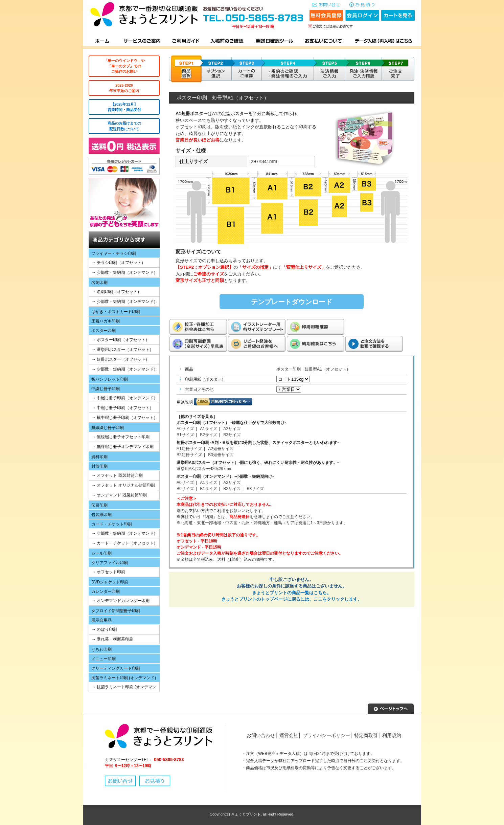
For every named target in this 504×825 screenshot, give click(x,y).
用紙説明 (185, 402)
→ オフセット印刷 (108, 572)
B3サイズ (232, 435)
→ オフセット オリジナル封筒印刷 (123, 485)
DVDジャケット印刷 (110, 582)
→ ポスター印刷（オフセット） (121, 340)
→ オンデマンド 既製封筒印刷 (119, 495)
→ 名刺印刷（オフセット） (117, 292)
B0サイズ (185, 489)
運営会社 (289, 735)
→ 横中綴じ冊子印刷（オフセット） (125, 418)
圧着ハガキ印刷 (106, 321)
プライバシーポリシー (326, 735)
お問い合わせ (261, 735)
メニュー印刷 (104, 659)
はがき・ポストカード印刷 (116, 312)
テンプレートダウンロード (292, 302)
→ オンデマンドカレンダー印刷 (121, 601)
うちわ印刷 (101, 649)
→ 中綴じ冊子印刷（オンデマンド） (125, 398)
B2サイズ (209, 435)
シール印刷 (101, 553)
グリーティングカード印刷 (116, 668)
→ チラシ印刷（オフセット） (119, 263)
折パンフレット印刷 (110, 379)
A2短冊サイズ (221, 449)
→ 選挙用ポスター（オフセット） (123, 350)
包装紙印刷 (101, 515)
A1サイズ (209, 429)
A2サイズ (232, 429)
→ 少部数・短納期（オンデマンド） (125, 272)
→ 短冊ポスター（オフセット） (121, 359)
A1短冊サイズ (189, 449)
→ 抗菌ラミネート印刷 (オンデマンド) (123, 688)
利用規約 (392, 735)
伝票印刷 (99, 505)
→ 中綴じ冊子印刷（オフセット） (123, 408)
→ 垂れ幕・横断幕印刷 (112, 639)
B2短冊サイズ (189, 455)
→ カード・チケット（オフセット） (125, 543)
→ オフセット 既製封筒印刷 (117, 475)
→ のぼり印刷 (104, 629)
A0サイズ (185, 429)
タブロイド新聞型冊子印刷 (116, 611)
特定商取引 (366, 735)
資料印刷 (99, 457)
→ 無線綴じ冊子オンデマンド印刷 (123, 447)
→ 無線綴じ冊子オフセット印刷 (121, 437)
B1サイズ (185, 435)
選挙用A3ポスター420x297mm (204, 469)
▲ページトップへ (391, 708)
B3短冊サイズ (221, 455)
